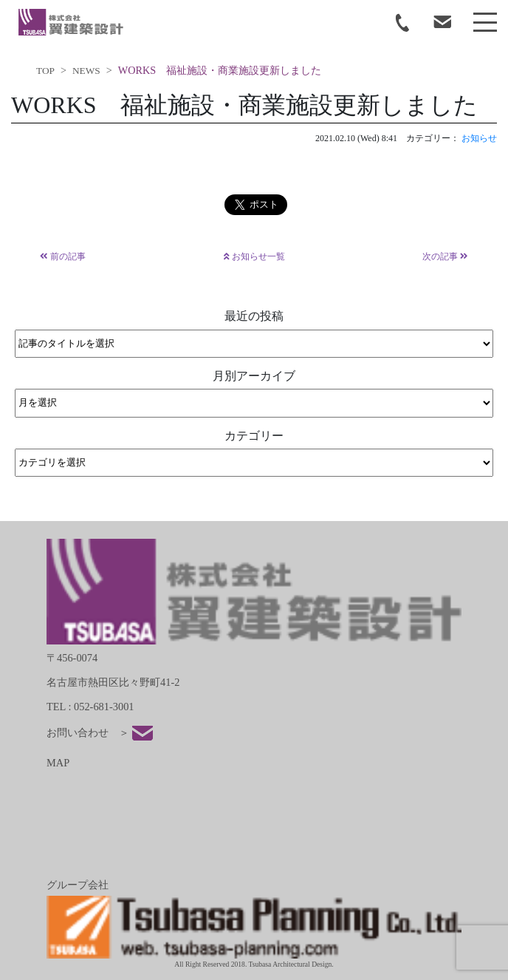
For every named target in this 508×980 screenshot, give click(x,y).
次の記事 (445, 256)
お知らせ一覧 (254, 256)
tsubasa (71, 22)
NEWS (86, 71)
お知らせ (479, 138)
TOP (45, 71)
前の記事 (63, 256)
